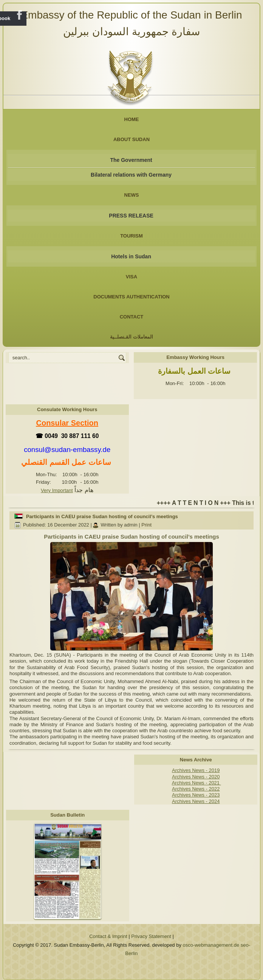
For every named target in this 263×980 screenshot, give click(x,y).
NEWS (132, 195)
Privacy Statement (151, 936)
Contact (132, 317)
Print (146, 525)
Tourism (131, 236)
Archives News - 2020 (196, 777)
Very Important (57, 490)
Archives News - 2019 (196, 770)
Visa (131, 277)
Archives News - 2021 (196, 783)
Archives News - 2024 (196, 801)
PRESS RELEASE (131, 216)
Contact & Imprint (108, 936)
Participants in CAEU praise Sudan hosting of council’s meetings (102, 516)
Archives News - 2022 (196, 789)
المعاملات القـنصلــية (131, 337)
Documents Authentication (131, 297)
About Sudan (131, 139)
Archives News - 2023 (196, 795)
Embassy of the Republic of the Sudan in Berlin (131, 15)
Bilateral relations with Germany (131, 175)
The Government (131, 160)
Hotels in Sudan (131, 256)
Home (132, 119)
